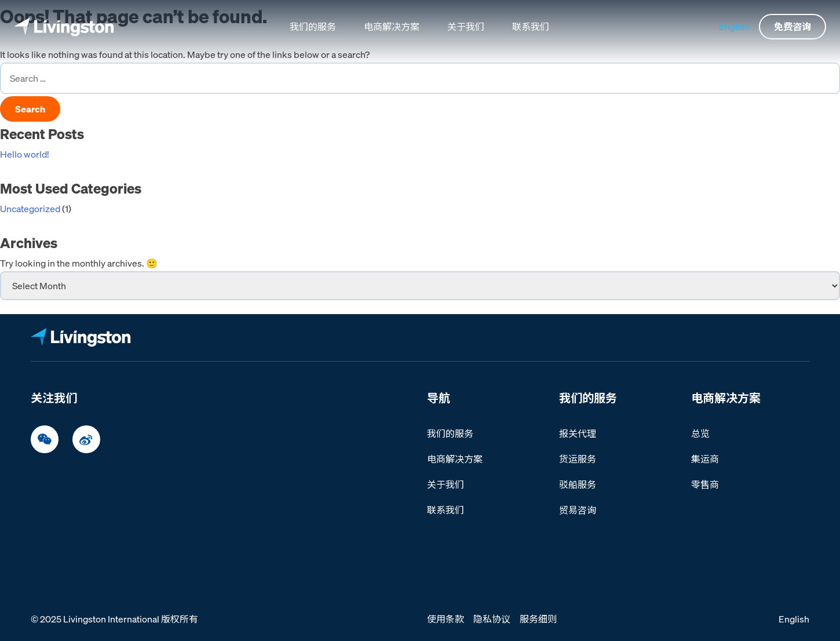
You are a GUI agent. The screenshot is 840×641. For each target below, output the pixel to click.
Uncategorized (30, 209)
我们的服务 (313, 27)
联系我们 (531, 27)
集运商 (705, 459)
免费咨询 (792, 27)
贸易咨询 (578, 510)
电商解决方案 (392, 27)
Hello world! (25, 154)
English (734, 27)
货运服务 (578, 459)
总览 (700, 434)
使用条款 (445, 619)
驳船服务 (578, 485)
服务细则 (538, 619)
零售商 (705, 485)
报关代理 (578, 434)
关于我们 (466, 27)
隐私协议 (492, 619)
